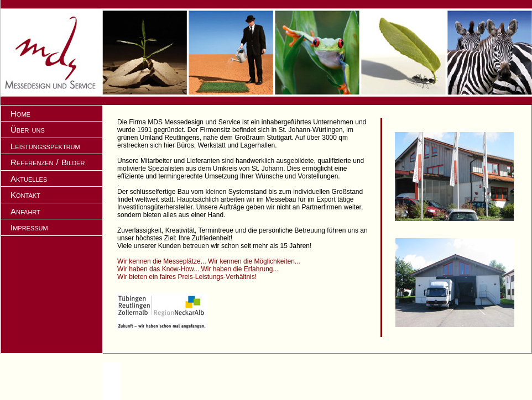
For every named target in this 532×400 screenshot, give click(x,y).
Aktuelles (29, 179)
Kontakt (25, 195)
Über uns (28, 130)
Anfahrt (25, 211)
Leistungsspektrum (45, 146)
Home (20, 114)
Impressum (29, 227)
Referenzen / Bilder (48, 162)
